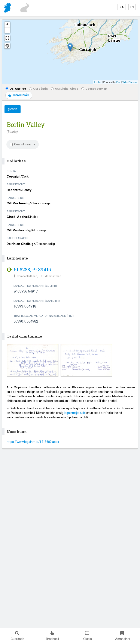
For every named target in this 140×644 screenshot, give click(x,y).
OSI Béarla (38, 89)
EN (132, 7)
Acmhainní (123, 636)
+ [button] (7, 24)
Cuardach (17, 636)
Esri (118, 82)
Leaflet (98, 82)
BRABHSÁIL (19, 95)
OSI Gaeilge (16, 89)
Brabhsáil (52, 636)
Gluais (88, 636)
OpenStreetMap (94, 89)
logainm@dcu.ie (75, 413)
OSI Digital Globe (65, 89)
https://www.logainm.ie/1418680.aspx (33, 442)
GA (121, 7)
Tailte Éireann (129, 82)
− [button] (7, 30)
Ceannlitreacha (22, 144)
